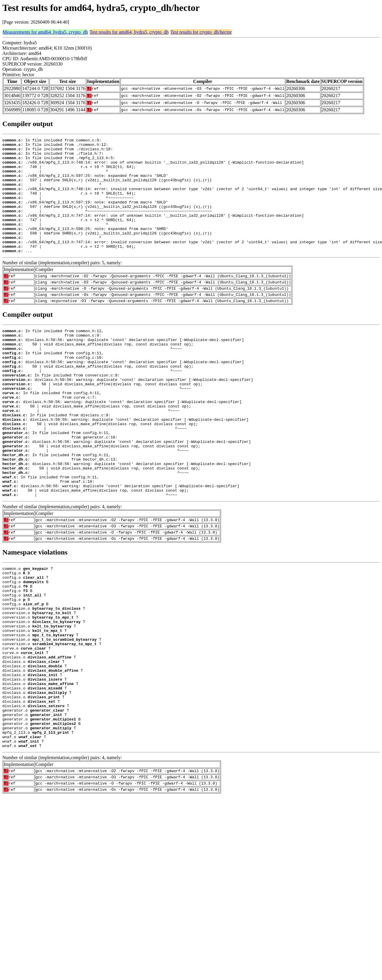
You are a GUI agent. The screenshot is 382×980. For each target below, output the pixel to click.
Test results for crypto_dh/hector (201, 32)
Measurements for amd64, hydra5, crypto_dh (45, 32)
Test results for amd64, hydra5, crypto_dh (129, 32)
